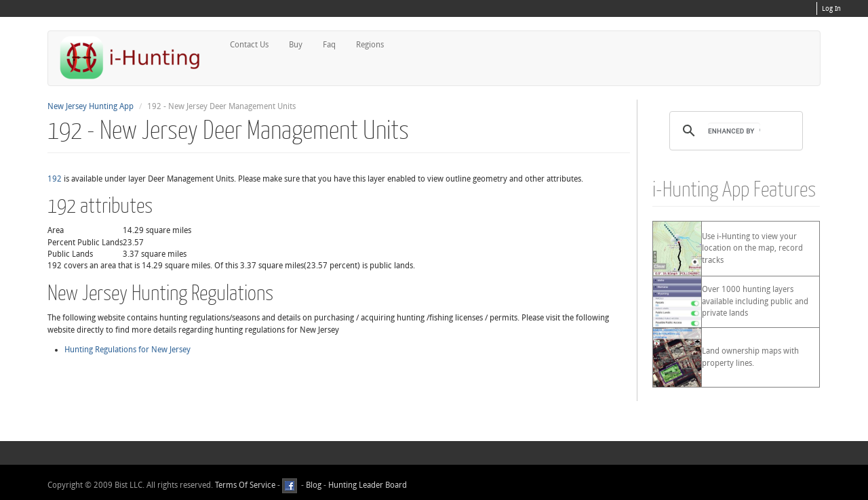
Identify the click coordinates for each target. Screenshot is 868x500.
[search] (734, 131)
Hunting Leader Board (367, 486)
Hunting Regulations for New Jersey (127, 350)
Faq (329, 45)
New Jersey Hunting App (91, 106)
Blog (314, 486)
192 (55, 179)
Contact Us (249, 45)
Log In (831, 9)
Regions (370, 45)
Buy (296, 45)
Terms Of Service (245, 486)
